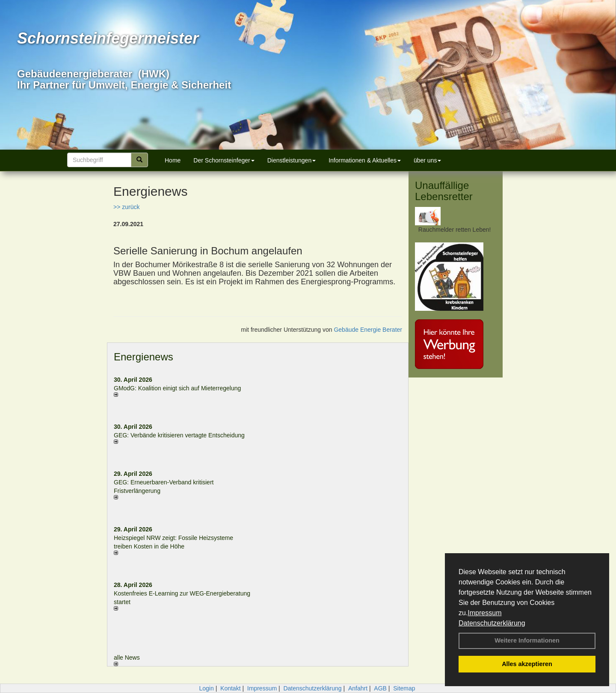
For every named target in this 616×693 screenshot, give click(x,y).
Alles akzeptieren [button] (527, 664)
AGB (380, 688)
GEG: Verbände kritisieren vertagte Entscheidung (179, 435)
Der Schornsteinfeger (224, 160)
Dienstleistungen (292, 160)
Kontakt (230, 688)
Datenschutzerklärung (492, 623)
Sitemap (404, 688)
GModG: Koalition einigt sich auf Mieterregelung (177, 388)
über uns (427, 160)
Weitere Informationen (527, 640)
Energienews (144, 357)
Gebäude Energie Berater (368, 330)
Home (173, 160)
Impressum (484, 613)
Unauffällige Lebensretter (444, 191)
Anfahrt (358, 688)
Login (206, 688)
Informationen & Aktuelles (365, 160)
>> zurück (126, 207)
